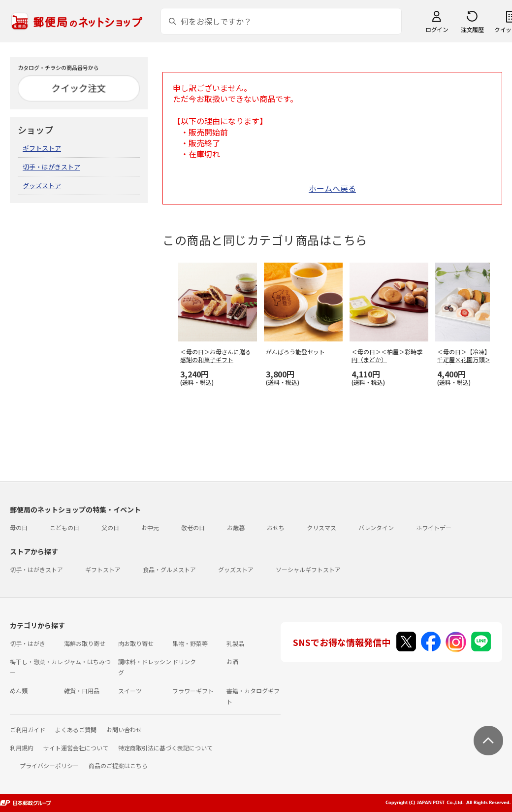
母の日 (19, 527)
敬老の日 (193, 527)
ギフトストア (42, 148)
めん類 (19, 691)
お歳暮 (236, 527)
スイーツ (130, 691)
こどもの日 (64, 527)
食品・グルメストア (169, 569)
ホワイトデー (434, 527)
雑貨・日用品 (82, 691)
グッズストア (42, 186)
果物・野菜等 (190, 643)
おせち (276, 527)
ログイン (437, 29)
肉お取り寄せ (136, 643)
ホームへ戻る (332, 188)
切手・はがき (28, 643)
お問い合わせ (124, 729)
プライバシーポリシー (49, 765)
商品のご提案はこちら (118, 765)
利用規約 (22, 748)
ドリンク (184, 661)
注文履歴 (472, 29)
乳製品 (235, 643)
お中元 (150, 527)
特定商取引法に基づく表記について (165, 748)
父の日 (110, 527)
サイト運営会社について (76, 748)
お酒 (232, 661)
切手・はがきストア (51, 167)
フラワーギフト (193, 691)
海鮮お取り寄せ (85, 643)
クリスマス (321, 527)
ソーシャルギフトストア (308, 569)
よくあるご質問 (76, 729)
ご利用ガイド (28, 729)
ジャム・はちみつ (87, 661)
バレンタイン (376, 527)
